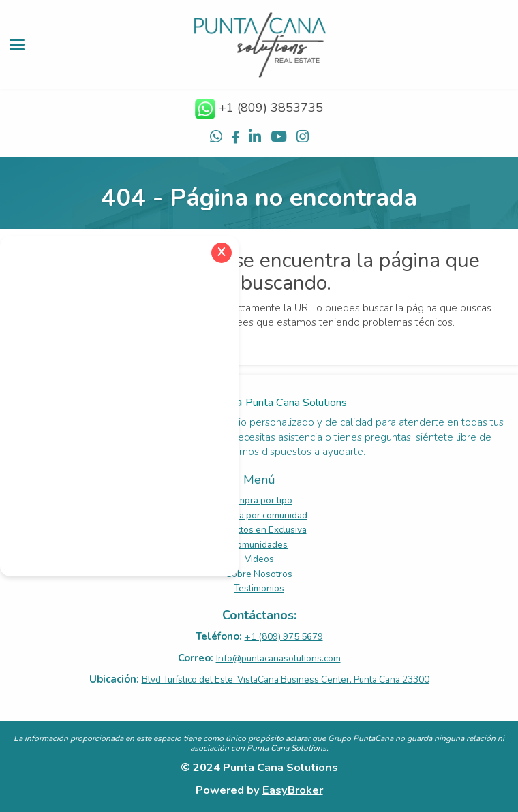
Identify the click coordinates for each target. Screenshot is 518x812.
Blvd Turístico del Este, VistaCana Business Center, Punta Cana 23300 (286, 680)
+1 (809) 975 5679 (284, 637)
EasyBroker (293, 790)
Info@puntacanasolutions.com (278, 658)
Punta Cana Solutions (296, 403)
